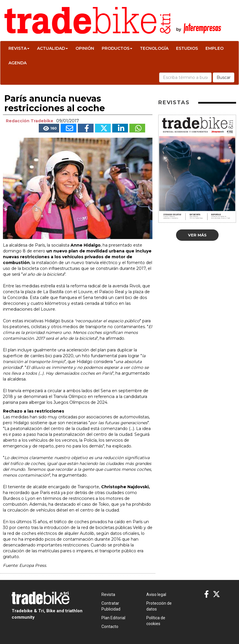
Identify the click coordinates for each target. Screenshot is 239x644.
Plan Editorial (113, 618)
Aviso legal (156, 595)
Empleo (215, 48)
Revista (19, 48)
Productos (117, 48)
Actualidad (52, 48)
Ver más (197, 235)
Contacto (110, 627)
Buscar (224, 77)
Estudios (187, 48)
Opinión (85, 48)
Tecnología (154, 48)
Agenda (17, 63)
